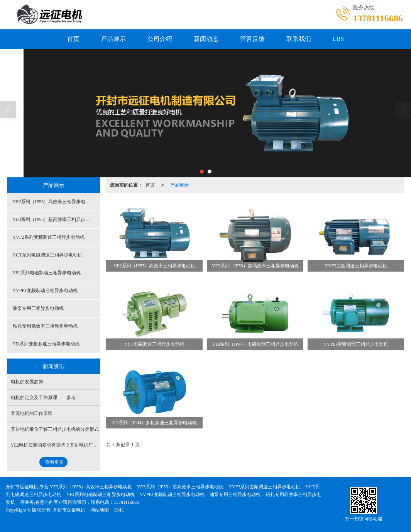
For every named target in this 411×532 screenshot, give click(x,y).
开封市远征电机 (69, 510)
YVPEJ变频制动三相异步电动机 (45, 291)
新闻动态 (206, 39)
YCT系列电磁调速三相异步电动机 (47, 255)
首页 (73, 39)
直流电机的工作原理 (32, 413)
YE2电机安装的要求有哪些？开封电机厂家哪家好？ (64, 445)
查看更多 (54, 462)
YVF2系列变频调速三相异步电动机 (49, 237)
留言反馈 (252, 39)
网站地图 (100, 510)
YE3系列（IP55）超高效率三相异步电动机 (56, 219)
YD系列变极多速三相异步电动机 (46, 344)
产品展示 (113, 39)
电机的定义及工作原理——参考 (43, 398)
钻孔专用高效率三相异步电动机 (45, 326)
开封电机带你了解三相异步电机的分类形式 (55, 429)
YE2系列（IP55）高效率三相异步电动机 (54, 202)
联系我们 (299, 39)
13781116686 (126, 502)
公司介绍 (160, 39)
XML (119, 510)
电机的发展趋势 (27, 382)
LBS (338, 39)
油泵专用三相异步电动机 (38, 308)
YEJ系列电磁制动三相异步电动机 (47, 273)
